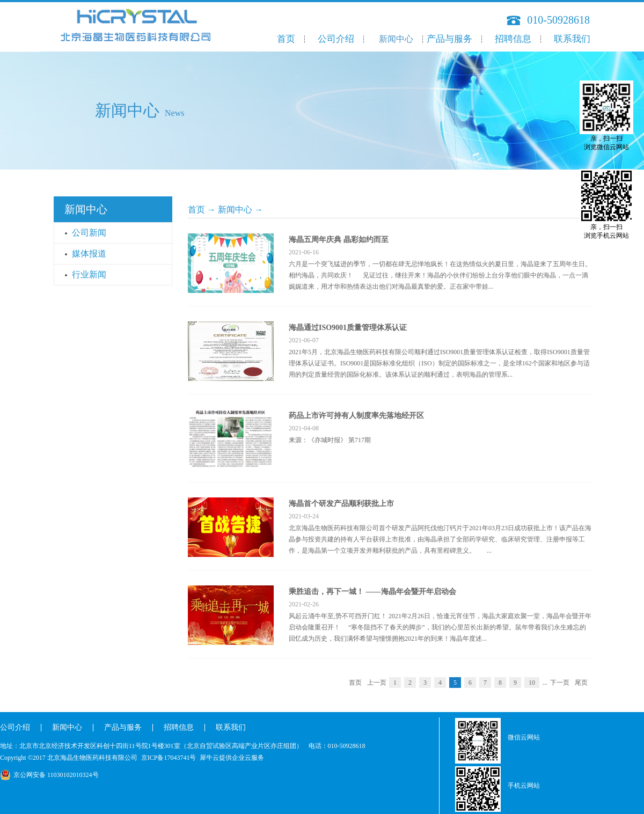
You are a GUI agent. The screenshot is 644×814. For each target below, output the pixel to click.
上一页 (377, 683)
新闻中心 (235, 210)
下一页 (560, 683)
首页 (286, 39)
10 (532, 683)
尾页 (581, 683)
